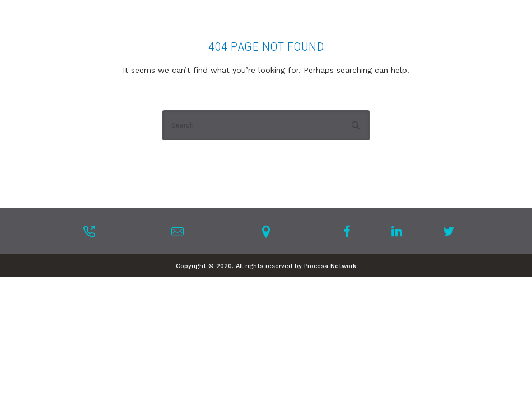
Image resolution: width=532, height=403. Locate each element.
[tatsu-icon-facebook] (350, 231)
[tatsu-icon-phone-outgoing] (89, 231)
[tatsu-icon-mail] (178, 231)
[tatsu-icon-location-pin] (266, 231)
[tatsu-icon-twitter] (449, 231)
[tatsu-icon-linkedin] (400, 231)
